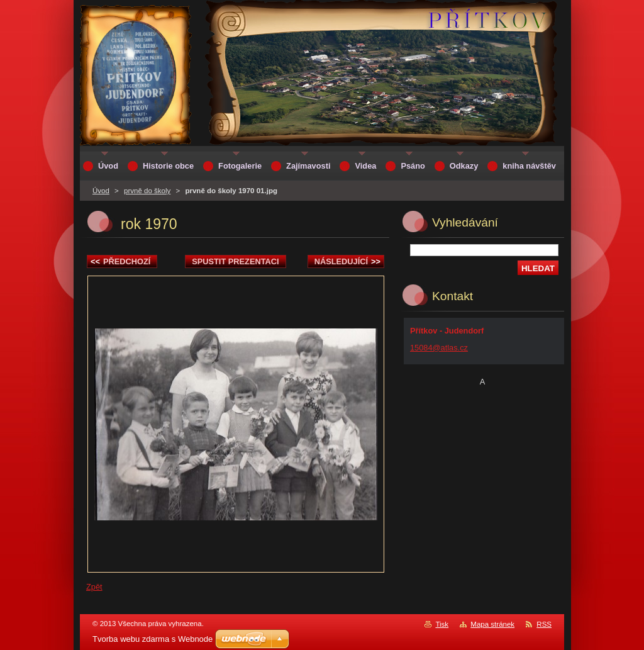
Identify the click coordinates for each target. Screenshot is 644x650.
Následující (347, 261)
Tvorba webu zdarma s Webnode (153, 639)
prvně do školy (147, 191)
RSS (544, 624)
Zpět (94, 587)
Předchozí (120, 261)
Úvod (101, 191)
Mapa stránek (492, 624)
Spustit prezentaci (235, 261)
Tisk (442, 624)
